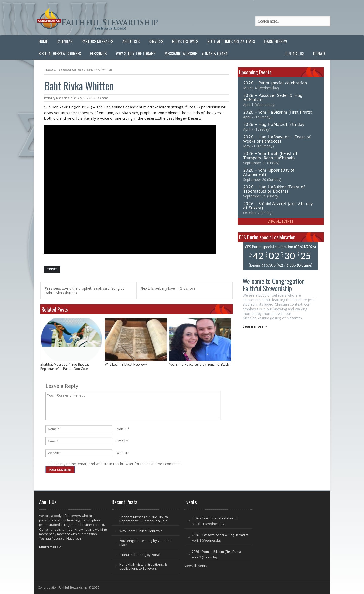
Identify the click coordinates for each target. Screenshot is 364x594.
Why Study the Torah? (136, 54)
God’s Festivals (185, 41)
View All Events (281, 221)
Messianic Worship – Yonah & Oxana (196, 54)
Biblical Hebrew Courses (60, 54)
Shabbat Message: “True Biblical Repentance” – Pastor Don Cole (65, 367)
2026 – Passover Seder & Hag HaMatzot (273, 97)
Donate (319, 54)
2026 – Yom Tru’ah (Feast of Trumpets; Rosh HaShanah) (270, 156)
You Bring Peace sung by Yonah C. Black (199, 365)
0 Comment (101, 98)
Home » (50, 69)
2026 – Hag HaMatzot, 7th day (274, 124)
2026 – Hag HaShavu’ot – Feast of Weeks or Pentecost (277, 139)
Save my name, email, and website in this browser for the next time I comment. (117, 464)
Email (121, 441)
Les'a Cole (62, 98)
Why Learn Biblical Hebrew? (126, 365)
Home (43, 41)
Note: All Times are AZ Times (231, 41)
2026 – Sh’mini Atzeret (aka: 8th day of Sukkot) (278, 206)
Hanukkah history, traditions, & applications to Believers (143, 566)
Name (121, 429)
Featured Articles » (72, 69)
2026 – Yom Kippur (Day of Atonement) (269, 172)
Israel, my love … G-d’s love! (168, 288)
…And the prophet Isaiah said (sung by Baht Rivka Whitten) (84, 291)
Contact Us (294, 54)
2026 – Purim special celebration (275, 83)
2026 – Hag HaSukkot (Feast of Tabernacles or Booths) (274, 189)
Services (156, 41)
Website (123, 453)
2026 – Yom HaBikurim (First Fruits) (278, 112)
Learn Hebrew (276, 41)
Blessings (98, 54)
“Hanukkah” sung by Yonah (140, 555)
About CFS (131, 41)
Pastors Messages (97, 41)
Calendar (65, 41)
